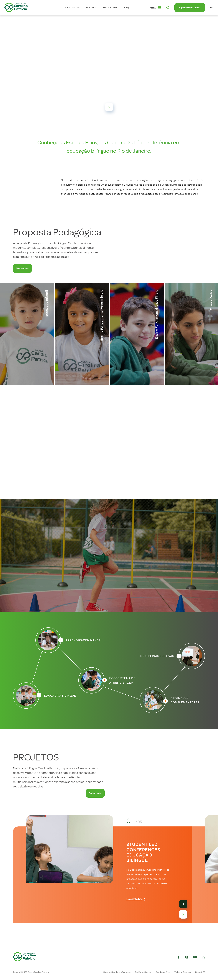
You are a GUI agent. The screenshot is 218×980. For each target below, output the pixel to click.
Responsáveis (110, 8)
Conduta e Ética (163, 972)
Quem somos (72, 8)
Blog (126, 8)
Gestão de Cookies (143, 972)
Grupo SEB (200, 972)
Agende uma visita (190, 8)
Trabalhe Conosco (183, 972)
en (211, 8)
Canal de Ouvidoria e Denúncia (117, 972)
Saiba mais (22, 268)
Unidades (91, 8)
